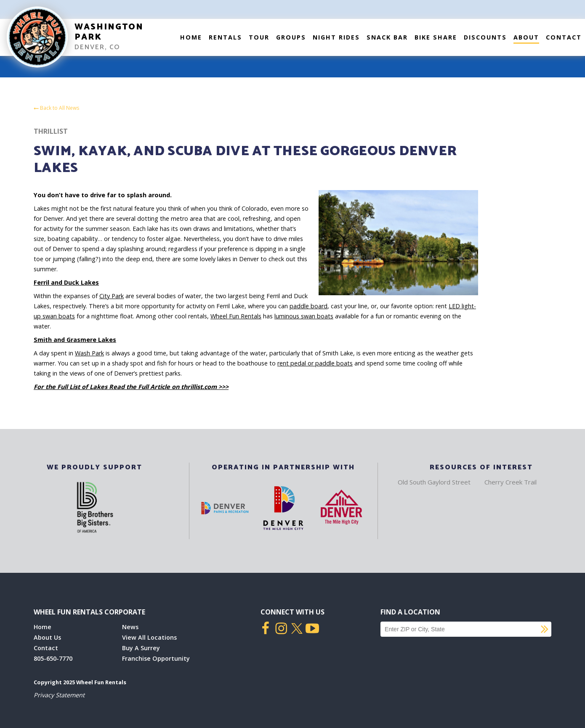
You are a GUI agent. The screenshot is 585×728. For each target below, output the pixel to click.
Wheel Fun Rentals (236, 316)
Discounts (485, 37)
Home (191, 37)
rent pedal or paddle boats (315, 363)
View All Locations (149, 637)
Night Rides (336, 37)
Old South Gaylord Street (434, 482)
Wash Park (89, 353)
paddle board (308, 306)
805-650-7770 (53, 658)
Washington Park (109, 32)
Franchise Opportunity (156, 658)
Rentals (225, 37)
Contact (564, 37)
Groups (291, 37)
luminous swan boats (304, 316)
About (526, 37)
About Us (47, 637)
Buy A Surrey (141, 648)
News (130, 627)
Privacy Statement (59, 695)
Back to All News (56, 108)
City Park (112, 296)
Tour (259, 37)
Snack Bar (387, 37)
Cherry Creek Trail (511, 482)
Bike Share (436, 37)
